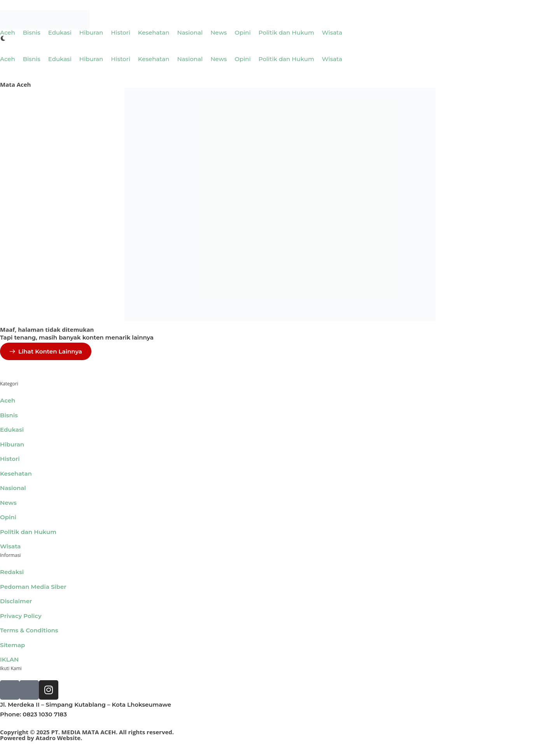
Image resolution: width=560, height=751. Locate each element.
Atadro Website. (59, 738)
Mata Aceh (15, 84)
